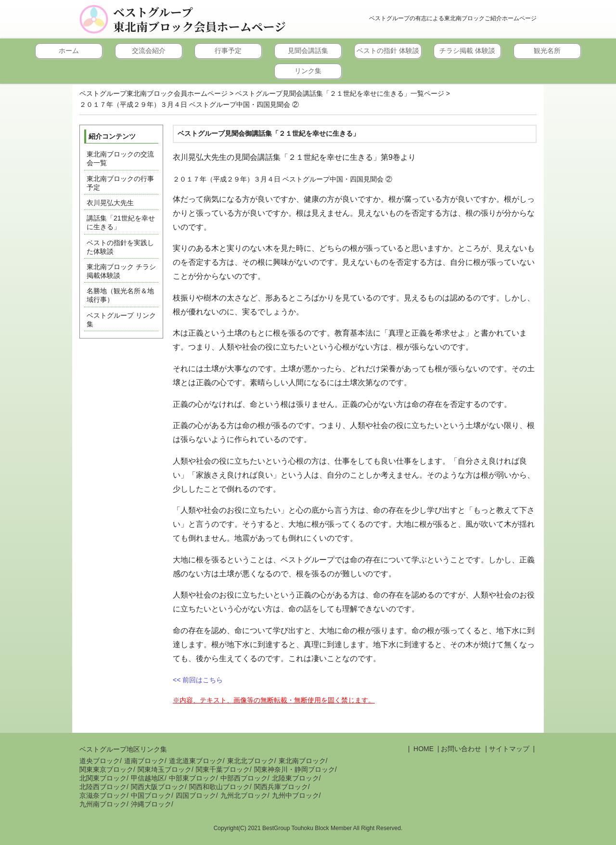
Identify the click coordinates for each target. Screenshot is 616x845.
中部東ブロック (192, 778)
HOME (423, 749)
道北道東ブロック (196, 761)
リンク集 (308, 71)
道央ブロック (100, 761)
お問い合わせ (461, 749)
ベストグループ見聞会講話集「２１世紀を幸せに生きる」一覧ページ (340, 93)
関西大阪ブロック (158, 787)
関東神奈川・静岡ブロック (295, 769)
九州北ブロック (244, 795)
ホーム (69, 51)
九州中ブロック (295, 795)
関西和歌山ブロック (219, 787)
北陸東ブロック (295, 778)
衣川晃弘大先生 (110, 203)
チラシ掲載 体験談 (467, 51)
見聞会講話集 (308, 51)
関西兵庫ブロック (281, 787)
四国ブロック (196, 795)
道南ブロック (144, 761)
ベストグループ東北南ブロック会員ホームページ (199, 19)
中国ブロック (151, 795)
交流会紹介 (149, 51)
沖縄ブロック (151, 804)
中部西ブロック (244, 778)
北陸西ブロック (103, 787)
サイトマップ (509, 749)
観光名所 (547, 51)
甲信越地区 (148, 778)
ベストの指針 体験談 (388, 51)
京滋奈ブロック (103, 795)
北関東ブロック (103, 778)
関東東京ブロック (106, 769)
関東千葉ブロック (223, 769)
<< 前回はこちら (198, 680)
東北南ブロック (302, 761)
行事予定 (228, 51)
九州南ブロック (103, 804)
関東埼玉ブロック (165, 769)
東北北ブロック (251, 761)
